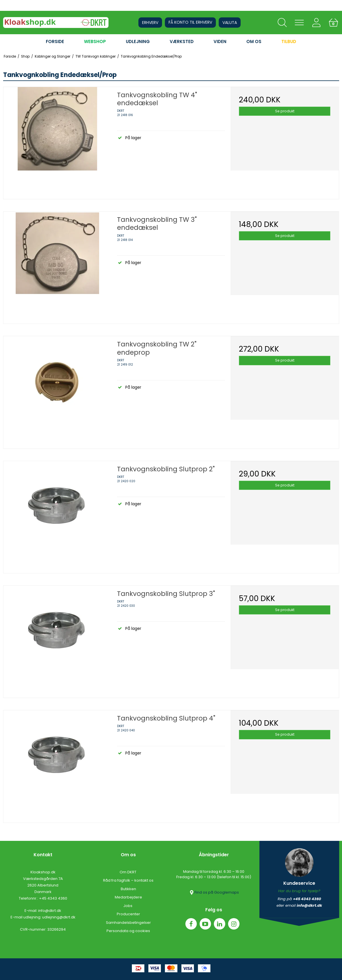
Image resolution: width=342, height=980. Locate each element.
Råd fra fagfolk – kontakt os (128, 880)
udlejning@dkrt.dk (59, 917)
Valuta (230, 23)
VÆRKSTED (182, 41)
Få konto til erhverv (190, 22)
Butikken (128, 889)
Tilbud (289, 41)
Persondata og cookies (128, 931)
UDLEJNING (138, 41)
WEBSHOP (95, 41)
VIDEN (220, 41)
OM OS (254, 41)
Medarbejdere (128, 897)
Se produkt (285, 111)
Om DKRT (128, 872)
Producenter (128, 914)
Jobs (128, 906)
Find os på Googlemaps (214, 892)
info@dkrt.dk (50, 911)
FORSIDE (55, 41)
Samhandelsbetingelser (128, 923)
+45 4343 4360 (53, 898)
